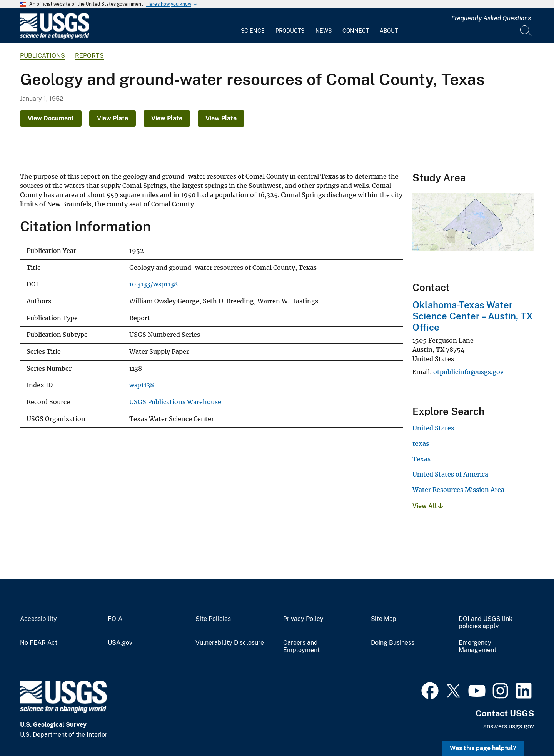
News (324, 31)
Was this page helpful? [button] (483, 748)
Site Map (384, 619)
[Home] (55, 37)
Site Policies (213, 619)
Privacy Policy (303, 619)
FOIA (115, 619)
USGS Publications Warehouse (175, 402)
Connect (356, 31)
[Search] (526, 31)
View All (428, 506)
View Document (51, 118)
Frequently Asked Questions (491, 18)
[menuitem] (253, 26)
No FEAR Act (39, 643)
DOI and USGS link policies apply (486, 623)
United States (433, 428)
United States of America (450, 474)
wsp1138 (142, 385)
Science (253, 31)
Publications (43, 56)
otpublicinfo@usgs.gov (468, 372)
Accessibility (38, 619)
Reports (89, 56)
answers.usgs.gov (509, 726)
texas (421, 443)
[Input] (484, 31)
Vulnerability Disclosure (230, 643)
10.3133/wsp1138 (154, 284)
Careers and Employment (301, 646)
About (389, 31)
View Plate (113, 118)
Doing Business (393, 643)
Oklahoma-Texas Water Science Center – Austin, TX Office (473, 316)
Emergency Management (477, 646)
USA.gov (120, 643)
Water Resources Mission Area (458, 490)
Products (290, 31)
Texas (421, 459)
